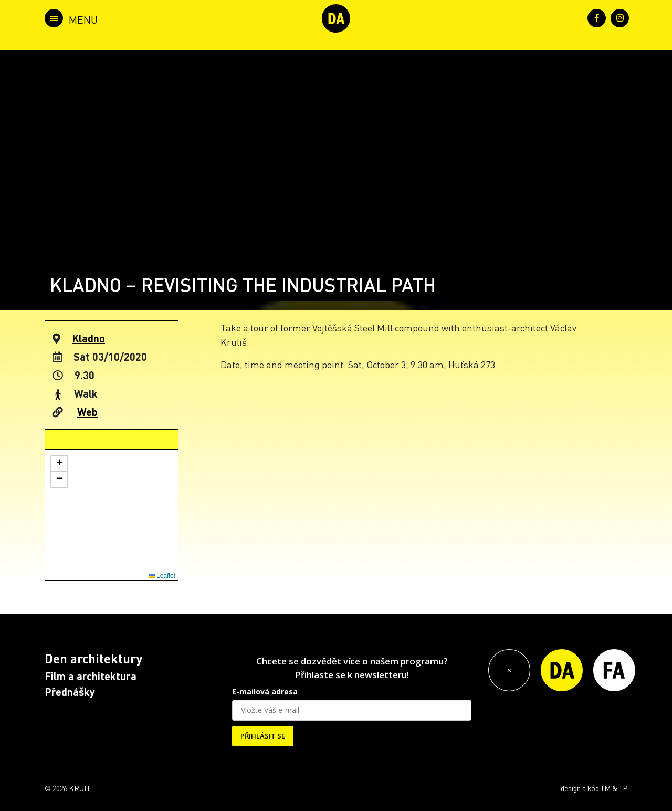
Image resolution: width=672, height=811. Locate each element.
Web (87, 412)
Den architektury (93, 658)
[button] (59, 464)
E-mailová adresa (265, 692)
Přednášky (70, 692)
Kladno (88, 338)
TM (606, 788)
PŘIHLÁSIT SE (263, 736)
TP (623, 788)
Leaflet (162, 576)
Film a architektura (91, 676)
